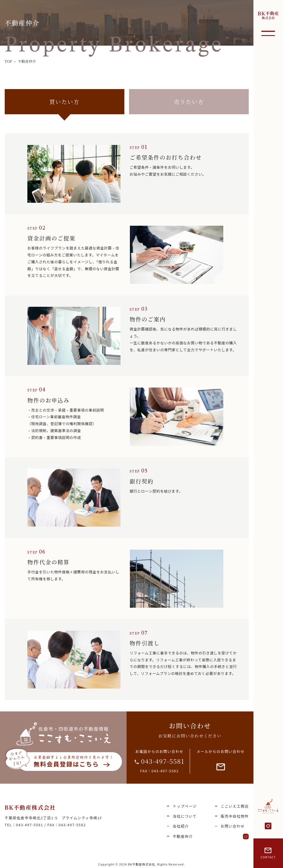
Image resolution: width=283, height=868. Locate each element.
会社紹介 (181, 826)
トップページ (185, 806)
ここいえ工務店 (235, 806)
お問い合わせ (233, 826)
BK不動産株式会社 (30, 807)
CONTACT (268, 853)
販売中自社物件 (235, 816)
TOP (8, 61)
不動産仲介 (183, 836)
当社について (185, 816)
